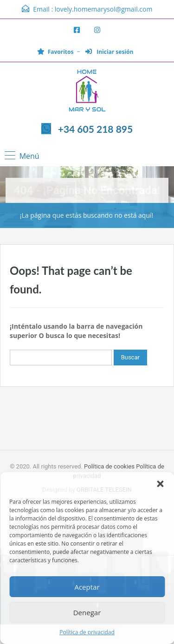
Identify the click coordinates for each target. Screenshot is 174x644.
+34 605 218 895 (95, 129)
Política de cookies (109, 466)
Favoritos (55, 52)
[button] (160, 484)
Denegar (87, 612)
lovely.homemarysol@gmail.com (104, 9)
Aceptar (87, 587)
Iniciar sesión (109, 52)
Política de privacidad (87, 632)
